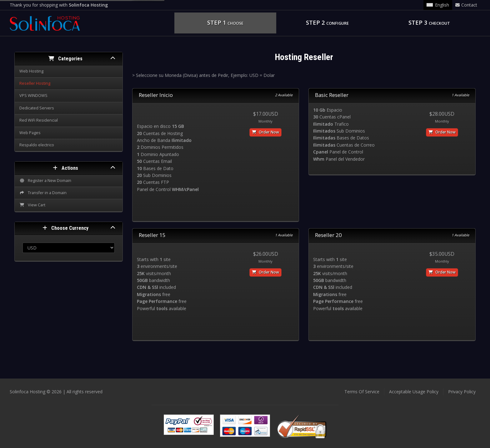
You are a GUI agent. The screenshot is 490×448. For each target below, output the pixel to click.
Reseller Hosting (35, 83)
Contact (466, 5)
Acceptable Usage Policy (414, 392)
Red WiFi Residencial (39, 120)
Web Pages (30, 133)
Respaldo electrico (37, 145)
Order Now (265, 132)
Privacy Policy (462, 392)
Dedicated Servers (37, 108)
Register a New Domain (45, 181)
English (438, 5)
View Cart (32, 205)
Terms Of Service (362, 392)
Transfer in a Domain (43, 193)
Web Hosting (31, 71)
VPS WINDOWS (33, 96)
